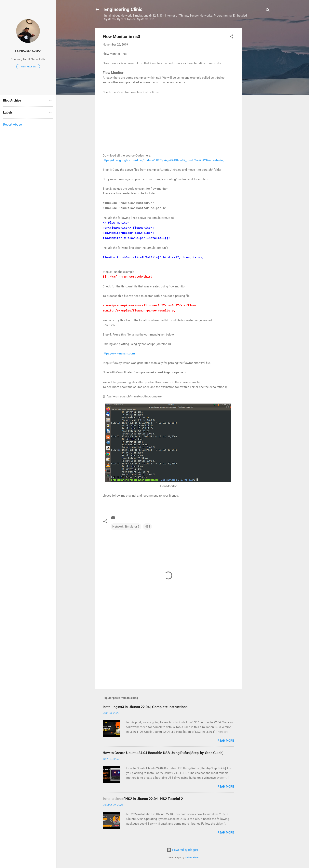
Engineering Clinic (123, 9)
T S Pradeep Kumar (28, 51)
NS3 (147, 527)
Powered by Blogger (182, 850)
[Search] (268, 11)
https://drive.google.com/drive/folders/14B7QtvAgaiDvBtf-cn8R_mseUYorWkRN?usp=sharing (163, 160)
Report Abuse (12, 124)
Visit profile (28, 67)
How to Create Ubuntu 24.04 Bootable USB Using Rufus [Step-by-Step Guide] (163, 753)
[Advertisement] (258, 87)
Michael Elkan (192, 858)
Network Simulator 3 (126, 527)
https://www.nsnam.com (119, 353)
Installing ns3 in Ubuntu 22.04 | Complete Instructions (145, 707)
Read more (226, 741)
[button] (232, 37)
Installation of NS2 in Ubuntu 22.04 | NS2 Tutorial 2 (143, 799)
